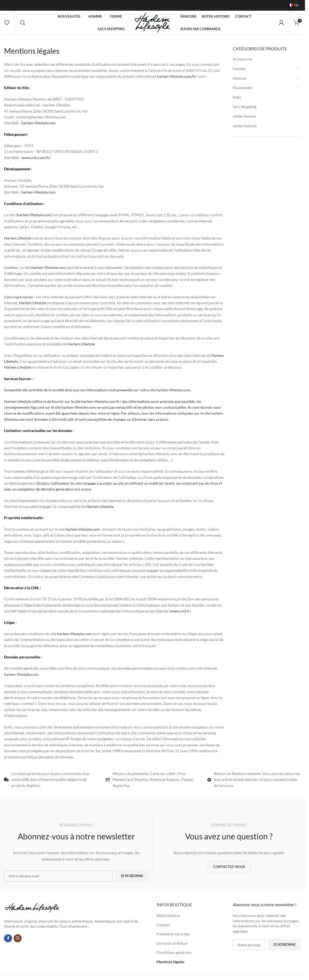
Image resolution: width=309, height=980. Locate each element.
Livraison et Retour (172, 943)
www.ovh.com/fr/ (36, 158)
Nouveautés (243, 88)
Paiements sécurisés (173, 934)
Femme (239, 69)
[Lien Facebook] (8, 938)
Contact (163, 925)
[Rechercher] (23, 23)
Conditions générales (174, 952)
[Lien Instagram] (18, 938)
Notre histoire (168, 915)
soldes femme (244, 116)
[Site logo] (152, 22)
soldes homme (245, 126)
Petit (237, 97)
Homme (239, 78)
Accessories (243, 59)
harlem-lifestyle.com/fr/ (177, 76)
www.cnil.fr (180, 611)
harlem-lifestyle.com (39, 123)
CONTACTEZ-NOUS (229, 867)
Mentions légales (170, 962)
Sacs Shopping (245, 107)
